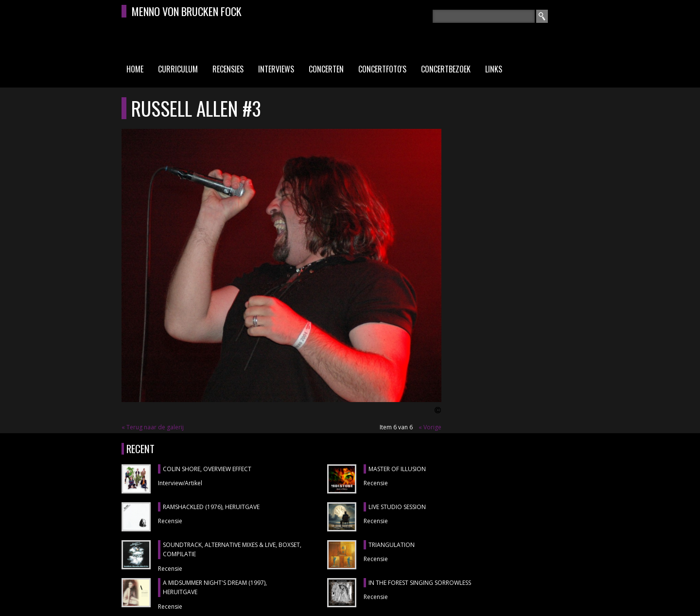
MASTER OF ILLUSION (397, 469)
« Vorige (430, 427)
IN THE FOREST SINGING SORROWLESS (420, 583)
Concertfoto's (382, 69)
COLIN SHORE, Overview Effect (207, 469)
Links (494, 69)
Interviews (276, 69)
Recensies (228, 69)
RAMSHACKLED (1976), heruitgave (211, 507)
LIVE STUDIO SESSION (397, 507)
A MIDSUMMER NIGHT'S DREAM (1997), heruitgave (215, 588)
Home (135, 69)
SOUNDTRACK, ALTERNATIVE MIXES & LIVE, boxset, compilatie (232, 550)
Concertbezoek (446, 69)
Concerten (326, 69)
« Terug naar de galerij (153, 427)
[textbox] (484, 16)
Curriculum (178, 69)
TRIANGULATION (392, 545)
